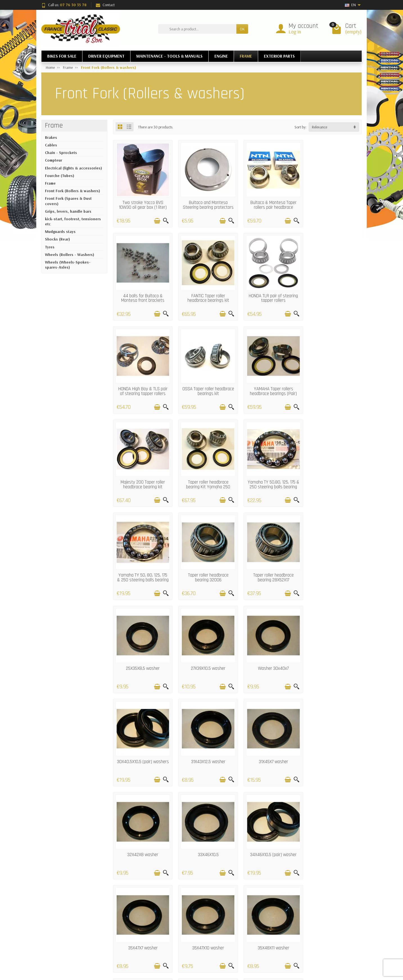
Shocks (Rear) (57, 239)
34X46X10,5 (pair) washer (333, 658)
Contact (105, 5)
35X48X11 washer (269, 750)
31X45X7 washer (142, 658)
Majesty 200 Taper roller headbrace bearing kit (205, 386)
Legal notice (263, 934)
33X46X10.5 (269, 658)
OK (242, 29)
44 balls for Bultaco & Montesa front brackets (333, 203)
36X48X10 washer (142, 841)
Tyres (50, 247)
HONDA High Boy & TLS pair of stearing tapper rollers (269, 295)
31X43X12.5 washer (333, 567)
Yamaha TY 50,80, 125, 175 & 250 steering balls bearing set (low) (333, 389)
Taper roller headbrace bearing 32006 (205, 477)
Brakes (51, 137)
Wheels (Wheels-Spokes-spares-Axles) (68, 265)
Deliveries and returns (142, 934)
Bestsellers (198, 941)
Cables (51, 145)
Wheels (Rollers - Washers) (70, 255)
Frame (54, 126)
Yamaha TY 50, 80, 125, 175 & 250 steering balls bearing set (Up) (142, 480)
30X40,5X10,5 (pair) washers (269, 569)
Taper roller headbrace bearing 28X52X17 (269, 477)
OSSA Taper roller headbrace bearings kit (333, 295)
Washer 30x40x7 (206, 567)
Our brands (199, 948)
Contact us (262, 941)
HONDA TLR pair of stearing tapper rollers (206, 295)
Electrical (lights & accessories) (73, 168)
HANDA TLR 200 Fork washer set (333, 752)
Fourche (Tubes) (60, 176)
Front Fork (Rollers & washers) (73, 191)
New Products (200, 934)
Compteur (54, 160)
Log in (295, 32)
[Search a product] (197, 29)
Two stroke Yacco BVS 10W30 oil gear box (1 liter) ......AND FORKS (142, 206)
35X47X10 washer (206, 750)
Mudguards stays (60, 232)
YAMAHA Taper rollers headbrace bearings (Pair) (142, 386)
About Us (261, 948)
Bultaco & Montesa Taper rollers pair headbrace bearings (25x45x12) (269, 206)
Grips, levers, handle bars (68, 211)
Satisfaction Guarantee (143, 941)
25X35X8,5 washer (333, 475)
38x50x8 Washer (206, 841)
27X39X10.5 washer (142, 567)
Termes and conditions (143, 955)
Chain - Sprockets (61, 153)
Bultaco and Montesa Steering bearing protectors (205, 203)
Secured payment (139, 948)
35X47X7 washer (142, 750)
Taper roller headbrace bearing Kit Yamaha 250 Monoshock (269, 389)
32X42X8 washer (205, 658)
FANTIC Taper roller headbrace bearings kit (142, 295)
